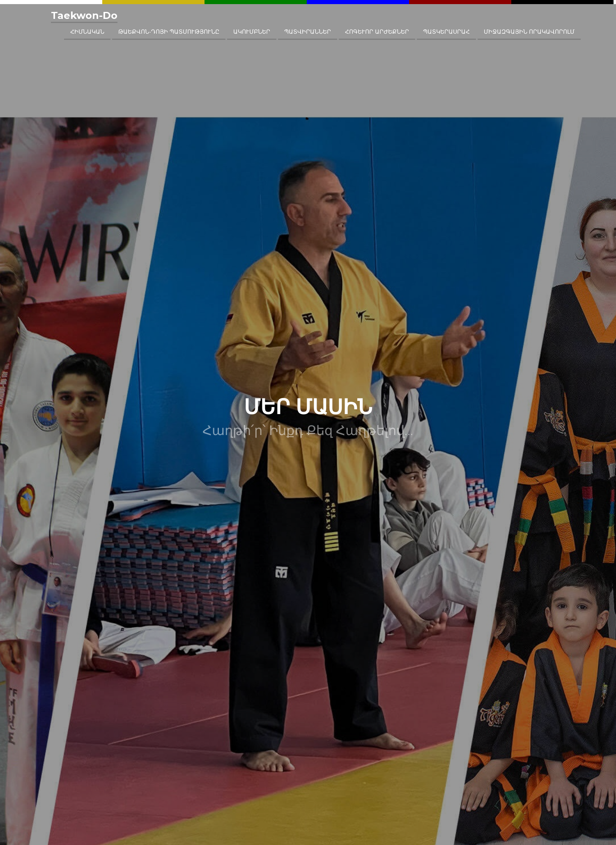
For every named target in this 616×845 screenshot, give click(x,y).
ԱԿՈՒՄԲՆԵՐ (252, 31)
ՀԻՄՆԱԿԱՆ (87, 31)
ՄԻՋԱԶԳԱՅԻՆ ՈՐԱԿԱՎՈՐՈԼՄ (529, 31)
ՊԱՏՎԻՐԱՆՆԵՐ (308, 31)
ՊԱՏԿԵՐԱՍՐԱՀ (446, 31)
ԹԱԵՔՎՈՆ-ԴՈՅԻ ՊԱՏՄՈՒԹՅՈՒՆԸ (169, 31)
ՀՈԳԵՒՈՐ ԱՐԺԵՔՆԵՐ (377, 31)
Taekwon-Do (84, 15)
